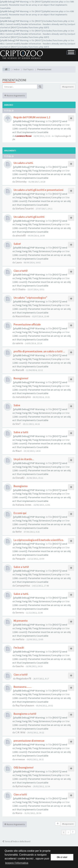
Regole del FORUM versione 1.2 (32, 117)
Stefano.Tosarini (25, 208)
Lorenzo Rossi (23, 136)
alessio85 (21, 235)
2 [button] (68, 832)
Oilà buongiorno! (23, 767)
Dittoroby (21, 182)
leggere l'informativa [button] (17, 863)
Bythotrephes (23, 786)
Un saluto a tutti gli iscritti (29, 217)
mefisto (20, 639)
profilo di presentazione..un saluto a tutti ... (39, 351)
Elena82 (20, 478)
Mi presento (20, 621)
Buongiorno (20, 486)
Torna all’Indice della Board (16, 841)
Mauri (19, 451)
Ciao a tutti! (20, 271)
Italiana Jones (23, 505)
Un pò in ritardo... (23, 459)
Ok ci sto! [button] (62, 857)
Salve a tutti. (21, 594)
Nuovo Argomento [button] (15, 96)
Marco (19, 813)
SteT (18, 424)
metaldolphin (23, 397)
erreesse (20, 759)
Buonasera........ (22, 687)
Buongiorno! (21, 378)
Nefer (19, 532)
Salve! (17, 244)
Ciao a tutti (20, 794)
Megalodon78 (24, 678)
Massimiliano (23, 316)
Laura (19, 262)
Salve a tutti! (21, 567)
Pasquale (20, 559)
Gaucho (20, 666)
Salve (17, 405)
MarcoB (20, 370)
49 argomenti (68, 87)
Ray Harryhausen (25, 705)
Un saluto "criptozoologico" (30, 298)
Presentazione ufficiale (27, 324)
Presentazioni (14, 80)
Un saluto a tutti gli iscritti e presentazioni (38, 190)
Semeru (20, 612)
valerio (19, 343)
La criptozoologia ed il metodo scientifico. (38, 540)
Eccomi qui (20, 513)
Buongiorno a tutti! (25, 714)
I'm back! (19, 648)
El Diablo (21, 289)
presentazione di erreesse (29, 741)
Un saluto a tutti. (23, 163)
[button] (73, 832)
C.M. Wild (20, 732)
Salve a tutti (21, 432)
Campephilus (23, 585)
